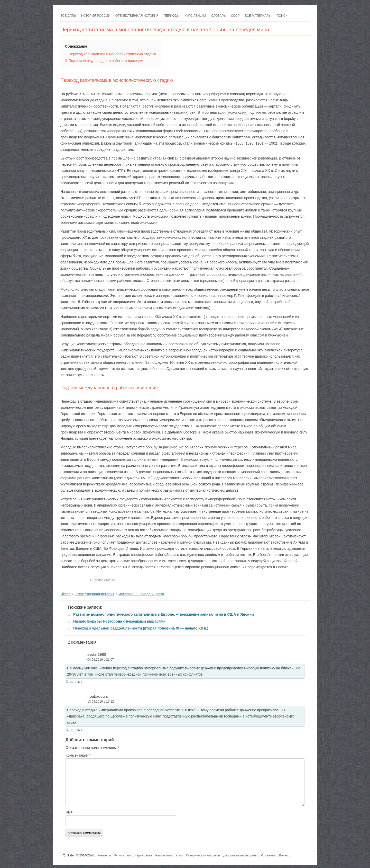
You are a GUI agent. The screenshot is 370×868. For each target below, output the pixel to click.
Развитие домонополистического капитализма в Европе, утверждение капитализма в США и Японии (164, 614)
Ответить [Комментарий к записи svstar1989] (73, 682)
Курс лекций (195, 16)
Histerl (66, 594)
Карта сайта (143, 855)
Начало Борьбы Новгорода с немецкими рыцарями (119, 621)
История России (96, 16)
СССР (235, 16)
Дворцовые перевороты (240, 855)
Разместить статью (169, 855)
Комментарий (78, 755)
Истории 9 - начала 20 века (141, 594)
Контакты (104, 855)
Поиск (282, 16)
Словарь (219, 16)
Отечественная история (137, 16)
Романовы (268, 855)
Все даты (68, 16)
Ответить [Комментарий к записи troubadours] (73, 730)
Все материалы (258, 16)
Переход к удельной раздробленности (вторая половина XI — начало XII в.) (141, 628)
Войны (284, 855)
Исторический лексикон (203, 855)
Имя (69, 812)
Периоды (172, 16)
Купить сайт (123, 855)
